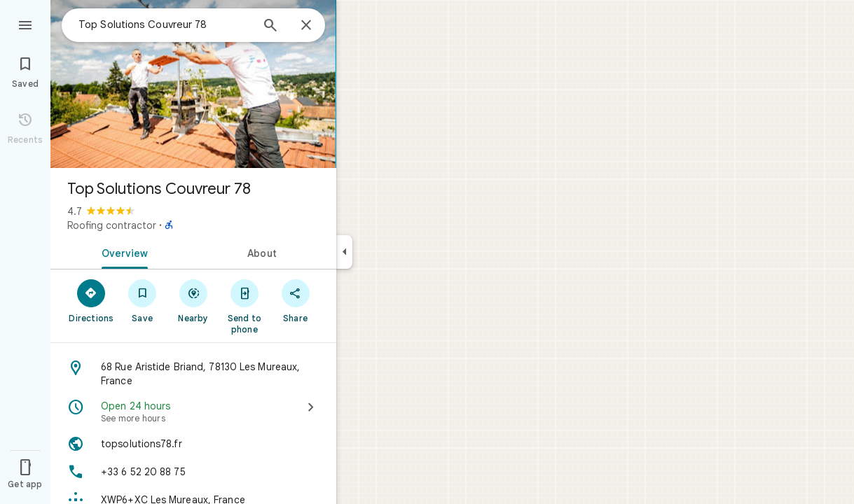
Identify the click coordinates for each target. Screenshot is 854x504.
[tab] (122, 252)
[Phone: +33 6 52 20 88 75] (193, 472)
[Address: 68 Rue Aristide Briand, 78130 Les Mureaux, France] (193, 374)
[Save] (143, 300)
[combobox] (165, 24)
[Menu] (25, 24)
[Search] (270, 27)
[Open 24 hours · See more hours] (193, 412)
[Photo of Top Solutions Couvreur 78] (193, 84)
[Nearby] (194, 300)
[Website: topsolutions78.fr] (193, 444)
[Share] (295, 300)
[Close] (306, 26)
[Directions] (91, 300)
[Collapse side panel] (344, 252)
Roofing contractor (112, 225)
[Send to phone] (244, 306)
